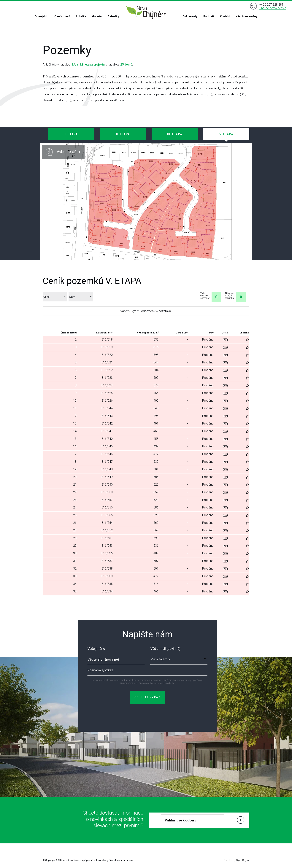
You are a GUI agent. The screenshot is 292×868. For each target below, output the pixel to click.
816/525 (107, 393)
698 (156, 355)
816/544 (107, 408)
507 (156, 561)
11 (75, 408)
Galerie (97, 16)
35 (75, 591)
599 (156, 538)
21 (75, 485)
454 (156, 393)
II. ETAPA (123, 134)
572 (156, 385)
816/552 (107, 530)
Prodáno (208, 340)
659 (156, 492)
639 (156, 340)
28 (75, 538)
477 (156, 576)
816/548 (107, 469)
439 (156, 446)
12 (75, 416)
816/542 (107, 423)
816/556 (107, 507)
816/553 (107, 546)
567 (156, 530)
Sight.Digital (243, 860)
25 (75, 515)
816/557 (107, 500)
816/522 (107, 370)
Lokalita (81, 16)
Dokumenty (190, 16)
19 (75, 469)
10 (75, 401)
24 (75, 507)
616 (156, 347)
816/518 (107, 340)
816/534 (107, 591)
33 (75, 576)
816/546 (107, 454)
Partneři (209, 16)
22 (75, 492)
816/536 (107, 553)
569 (156, 523)
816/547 (107, 462)
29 (75, 546)
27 (75, 530)
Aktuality (113, 16)
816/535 (107, 584)
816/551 (107, 538)
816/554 (107, 523)
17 (75, 454)
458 (156, 439)
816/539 (107, 576)
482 (156, 553)
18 (75, 462)
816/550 (107, 485)
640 (156, 408)
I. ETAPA (71, 134)
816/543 (107, 416)
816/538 (107, 569)
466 (156, 591)
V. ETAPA (226, 134)
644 (156, 362)
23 (75, 500)
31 (75, 561)
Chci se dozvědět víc (273, 8)
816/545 (107, 446)
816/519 (107, 347)
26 (75, 523)
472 (156, 454)
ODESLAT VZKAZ (147, 697)
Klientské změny (247, 16)
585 (156, 477)
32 (75, 569)
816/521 (107, 362)
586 (156, 507)
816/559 (107, 492)
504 (156, 370)
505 (156, 378)
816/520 (107, 355)
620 (156, 500)
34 (75, 584)
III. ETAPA (175, 134)
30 (75, 553)
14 (75, 431)
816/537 (107, 561)
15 (75, 439)
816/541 (107, 431)
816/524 (107, 385)
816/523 (107, 378)
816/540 (107, 439)
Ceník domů (62, 16)
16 (75, 446)
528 (156, 515)
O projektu (42, 16)
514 (156, 584)
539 (156, 462)
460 (156, 431)
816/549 (107, 477)
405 (156, 401)
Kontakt (225, 16)
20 (75, 477)
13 (75, 423)
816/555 (107, 515)
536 (156, 546)
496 (156, 416)
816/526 (107, 401)
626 (156, 485)
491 (156, 423)
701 (156, 469)
